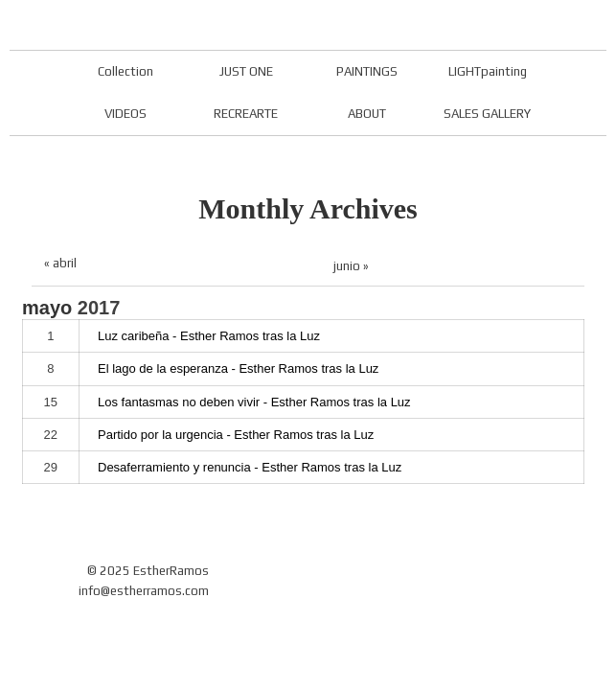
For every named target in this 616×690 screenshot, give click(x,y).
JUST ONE (246, 71)
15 (51, 402)
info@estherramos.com (144, 591)
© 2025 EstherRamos (148, 571)
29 (51, 467)
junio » (351, 266)
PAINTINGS (367, 71)
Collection (125, 71)
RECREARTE (246, 114)
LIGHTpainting (488, 71)
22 (51, 435)
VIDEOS (125, 114)
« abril (60, 263)
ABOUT (367, 114)
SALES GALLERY (487, 114)
